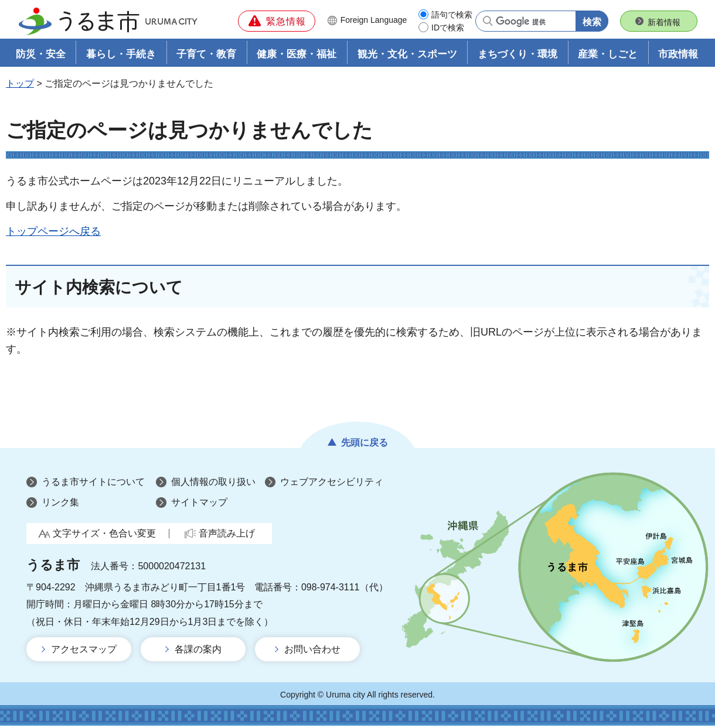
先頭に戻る (365, 445)
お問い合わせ (312, 652)
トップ (20, 86)
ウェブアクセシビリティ (332, 484)
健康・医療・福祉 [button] (297, 57)
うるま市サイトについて (93, 484)
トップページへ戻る (53, 234)
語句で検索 (452, 15)
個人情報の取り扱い (213, 484)
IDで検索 (448, 28)
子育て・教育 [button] (206, 57)
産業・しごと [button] (608, 57)
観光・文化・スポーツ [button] (407, 57)
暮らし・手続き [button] (121, 57)
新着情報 (664, 22)
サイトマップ (199, 505)
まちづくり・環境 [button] (517, 57)
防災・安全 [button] (41, 57)
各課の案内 (198, 652)
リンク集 (60, 505)
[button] (277, 21)
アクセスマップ (84, 652)
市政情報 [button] (678, 57)
